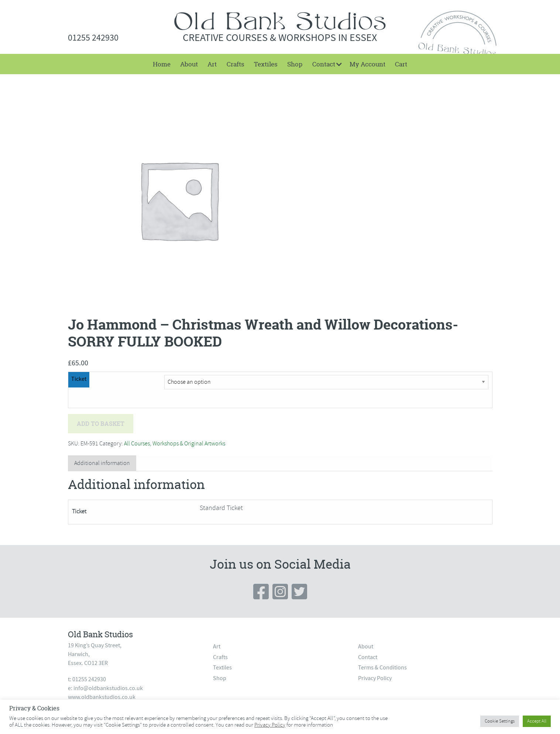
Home (162, 64)
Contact (324, 64)
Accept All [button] (537, 721)
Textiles (266, 64)
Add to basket (101, 424)
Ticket (79, 379)
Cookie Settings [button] (500, 721)
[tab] (102, 463)
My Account (367, 64)
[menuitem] (161, 64)
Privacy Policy (375, 678)
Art (212, 64)
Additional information (102, 463)
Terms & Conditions (382, 668)
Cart (401, 64)
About (189, 64)
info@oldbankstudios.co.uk (108, 688)
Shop (295, 64)
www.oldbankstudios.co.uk (102, 697)
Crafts (236, 64)
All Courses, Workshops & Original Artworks (175, 444)
